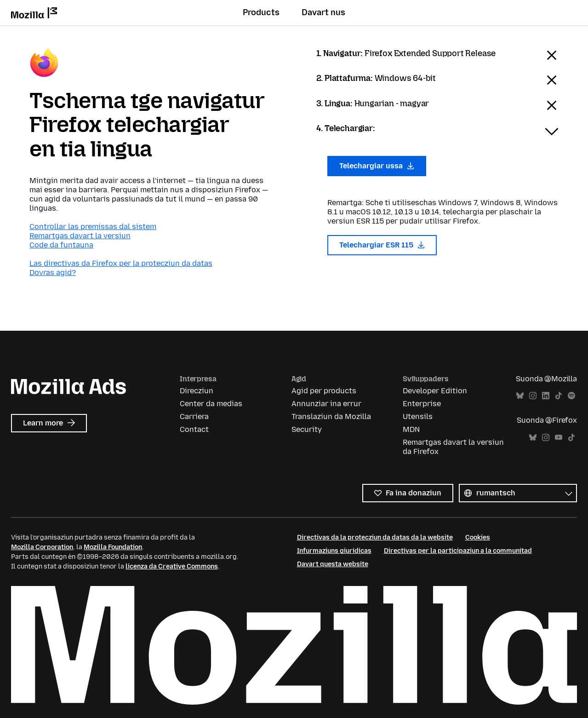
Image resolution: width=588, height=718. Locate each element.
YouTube (559, 438)
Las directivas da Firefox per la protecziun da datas (121, 263)
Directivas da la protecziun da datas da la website (375, 537)
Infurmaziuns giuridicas (334, 551)
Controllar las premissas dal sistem (93, 227)
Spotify (571, 396)
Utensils (418, 416)
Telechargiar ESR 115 (382, 245)
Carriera (194, 416)
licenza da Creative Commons (172, 566)
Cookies (478, 537)
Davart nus (323, 12)
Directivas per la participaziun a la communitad (458, 551)
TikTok (559, 396)
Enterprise (422, 404)
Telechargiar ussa (377, 166)
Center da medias (211, 404)
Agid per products (324, 391)
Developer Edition (435, 391)
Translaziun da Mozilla (331, 416)
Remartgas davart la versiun (80, 236)
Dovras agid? (53, 273)
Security (307, 429)
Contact (194, 429)
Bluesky (520, 396)
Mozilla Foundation (113, 547)
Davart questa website (333, 564)
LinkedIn (546, 396)
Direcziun (197, 391)
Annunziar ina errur (326, 404)
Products (261, 12)
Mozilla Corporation (42, 547)
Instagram (533, 396)
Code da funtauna (61, 245)
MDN (411, 429)
